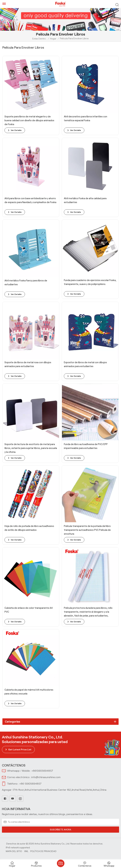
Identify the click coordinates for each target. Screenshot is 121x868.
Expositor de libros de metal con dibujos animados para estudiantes (85, 364)
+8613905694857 (42, 771)
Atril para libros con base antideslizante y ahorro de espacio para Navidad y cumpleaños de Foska (30, 200)
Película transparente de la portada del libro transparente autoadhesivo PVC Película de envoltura (87, 530)
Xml (26, 851)
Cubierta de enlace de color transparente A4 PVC (29, 610)
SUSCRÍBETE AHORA (60, 830)
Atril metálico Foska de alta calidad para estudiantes (85, 200)
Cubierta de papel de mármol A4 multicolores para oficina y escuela (29, 692)
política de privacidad (43, 851)
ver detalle (16, 130)
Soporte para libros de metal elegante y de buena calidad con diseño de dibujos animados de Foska (29, 120)
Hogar (53, 39)
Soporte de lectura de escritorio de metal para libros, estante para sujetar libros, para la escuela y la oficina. (31, 448)
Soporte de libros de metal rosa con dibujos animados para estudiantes (28, 364)
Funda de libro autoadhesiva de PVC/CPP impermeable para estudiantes (86, 446)
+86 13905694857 (30, 784)
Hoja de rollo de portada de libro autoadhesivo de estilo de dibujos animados (29, 528)
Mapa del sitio (14, 851)
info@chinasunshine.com (46, 777)
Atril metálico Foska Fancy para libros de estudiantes (26, 282)
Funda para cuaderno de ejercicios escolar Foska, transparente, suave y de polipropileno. (90, 282)
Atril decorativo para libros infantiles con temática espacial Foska (86, 118)
